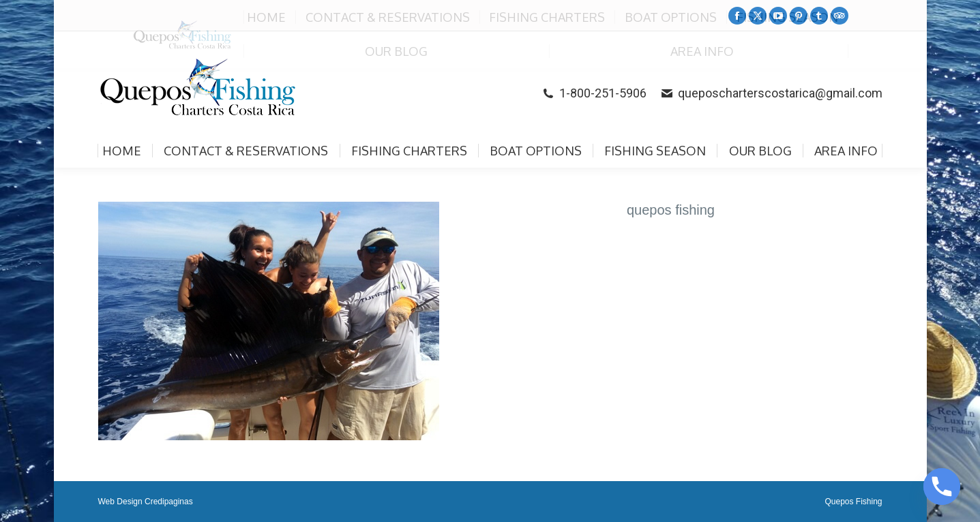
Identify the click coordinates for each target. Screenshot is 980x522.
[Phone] (942, 487)
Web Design (120, 502)
